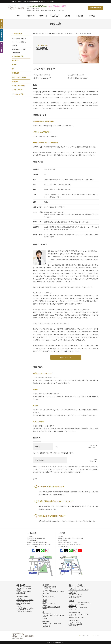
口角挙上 (45, 617)
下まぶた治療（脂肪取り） (24, 610)
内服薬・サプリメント (75, 598)
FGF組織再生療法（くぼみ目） (25, 600)
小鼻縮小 (45, 609)
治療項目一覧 (43, 16)
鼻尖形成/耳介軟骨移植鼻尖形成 (51, 607)
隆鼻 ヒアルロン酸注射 (49, 604)
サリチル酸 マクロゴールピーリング (78, 590)
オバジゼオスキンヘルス (75, 595)
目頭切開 (14, 46)
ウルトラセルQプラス (48, 597)
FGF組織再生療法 (47, 589)
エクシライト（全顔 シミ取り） (77, 587)
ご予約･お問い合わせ (96, 8)
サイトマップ (96, 635)
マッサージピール (73, 591)
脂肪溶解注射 (46, 627)
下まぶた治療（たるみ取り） (24, 611)
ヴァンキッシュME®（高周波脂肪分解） (80, 603)
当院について (31, 16)
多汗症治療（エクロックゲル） (77, 617)
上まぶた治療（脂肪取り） (24, 602)
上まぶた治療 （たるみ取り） (25, 603)
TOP (18, 16)
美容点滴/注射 (72, 593)
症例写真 (92, 16)
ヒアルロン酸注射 (47, 590)
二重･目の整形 (21, 585)
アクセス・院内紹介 (33, 546)
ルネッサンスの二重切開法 (19, 42)
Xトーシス (45, 595)
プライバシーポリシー (86, 635)
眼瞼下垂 (19, 605)
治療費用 (67, 16)
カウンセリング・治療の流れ (55, 16)
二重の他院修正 (16, 53)
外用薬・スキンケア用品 (75, 596)
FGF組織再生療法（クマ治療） (25, 608)
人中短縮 (45, 618)
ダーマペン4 (72, 588)
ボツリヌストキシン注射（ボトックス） (53, 592)
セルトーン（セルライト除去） (77, 604)
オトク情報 (80, 16)
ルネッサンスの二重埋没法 (19, 39)
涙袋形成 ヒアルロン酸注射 (19, 49)
